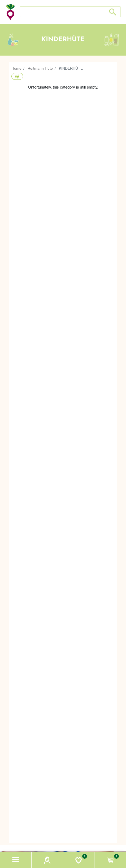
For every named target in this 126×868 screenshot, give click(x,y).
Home (16, 68)
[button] (16, 860)
